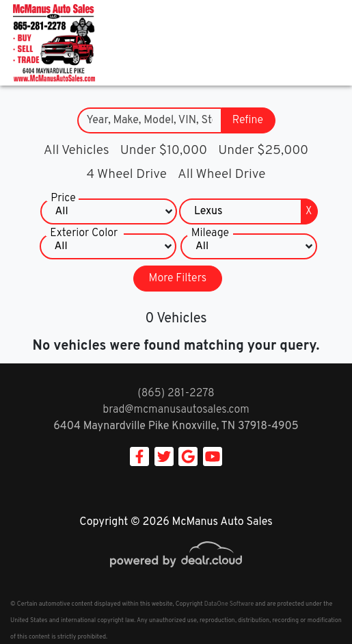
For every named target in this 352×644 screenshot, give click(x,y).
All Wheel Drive (222, 175)
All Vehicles (77, 151)
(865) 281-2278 (176, 394)
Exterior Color (84, 233)
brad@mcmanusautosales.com (176, 410)
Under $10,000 (164, 151)
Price (63, 198)
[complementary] (311, 603)
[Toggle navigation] (328, 43)
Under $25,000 (263, 151)
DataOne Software (229, 604)
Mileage (210, 233)
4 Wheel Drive (126, 175)
